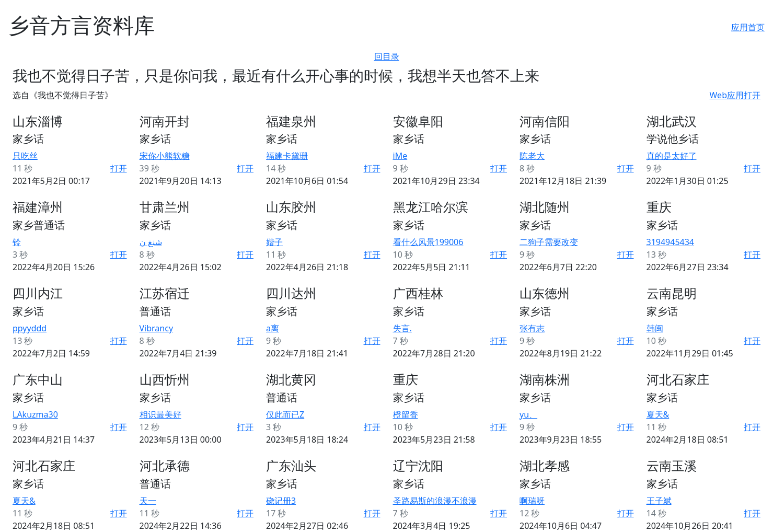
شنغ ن (151, 242)
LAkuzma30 (35, 414)
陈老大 (532, 156)
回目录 (387, 56)
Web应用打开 (735, 95)
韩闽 (655, 328)
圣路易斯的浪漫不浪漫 (435, 501)
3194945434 (671, 242)
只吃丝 (25, 156)
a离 (273, 328)
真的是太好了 (672, 156)
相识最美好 (160, 414)
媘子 (274, 242)
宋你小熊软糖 (165, 156)
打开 (119, 168)
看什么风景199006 (428, 242)
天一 (148, 501)
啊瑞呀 (532, 501)
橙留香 (406, 414)
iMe (400, 156)
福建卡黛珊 (287, 156)
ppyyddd (30, 328)
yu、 (528, 414)
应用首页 (748, 27)
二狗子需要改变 (549, 242)
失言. (402, 328)
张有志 (532, 328)
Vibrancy (157, 328)
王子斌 (659, 501)
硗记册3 (281, 501)
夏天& (658, 414)
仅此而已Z (285, 414)
